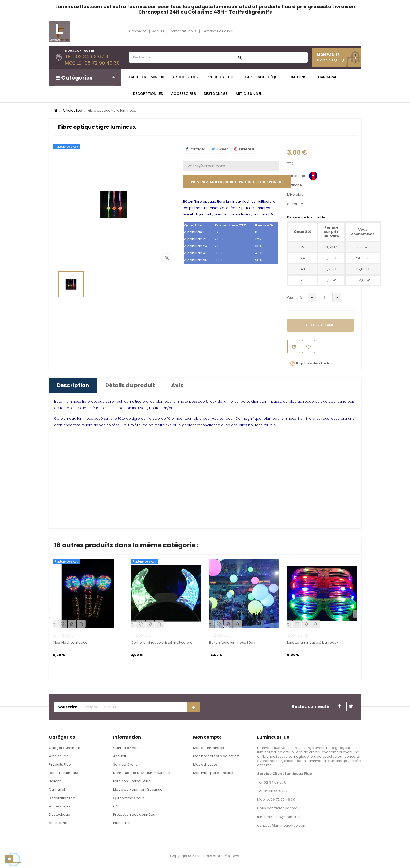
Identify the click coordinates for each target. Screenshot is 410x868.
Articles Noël (60, 823)
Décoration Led (62, 798)
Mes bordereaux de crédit (216, 756)
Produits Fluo (60, 765)
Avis (177, 385)
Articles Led (59, 756)
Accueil (119, 756)
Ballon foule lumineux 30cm (233, 643)
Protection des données (134, 814)
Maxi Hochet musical (71, 643)
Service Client (125, 765)
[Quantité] (325, 298)
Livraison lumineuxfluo (132, 781)
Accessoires (60, 806)
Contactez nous (127, 748)
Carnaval (57, 789)
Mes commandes (208, 748)
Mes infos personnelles (213, 773)
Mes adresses (205, 765)
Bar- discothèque (64, 773)
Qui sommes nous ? (130, 798)
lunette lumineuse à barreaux (313, 643)
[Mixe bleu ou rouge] (313, 176)
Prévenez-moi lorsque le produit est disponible (237, 182)
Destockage (60, 814)
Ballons (55, 781)
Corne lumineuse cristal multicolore (162, 643)
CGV (117, 806)
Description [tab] (73, 385)
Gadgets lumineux (65, 748)
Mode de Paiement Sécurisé (138, 789)
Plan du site (123, 823)
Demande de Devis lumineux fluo (141, 773)
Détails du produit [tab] (130, 385)
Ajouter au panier (321, 325)
